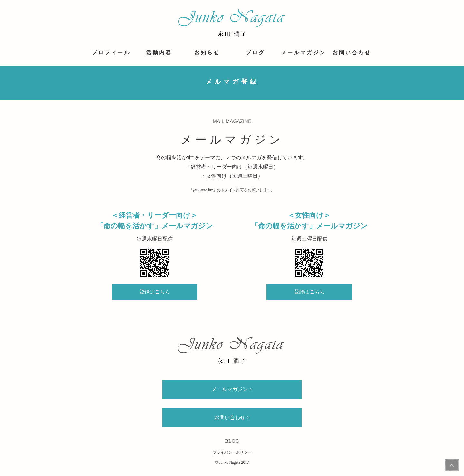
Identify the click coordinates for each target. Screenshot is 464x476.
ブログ (256, 52)
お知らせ (207, 52)
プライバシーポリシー (232, 452)
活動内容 (159, 52)
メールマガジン (304, 52)
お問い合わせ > (232, 417)
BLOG (232, 441)
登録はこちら (155, 292)
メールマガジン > (232, 389)
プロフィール (111, 52)
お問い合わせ (352, 52)
